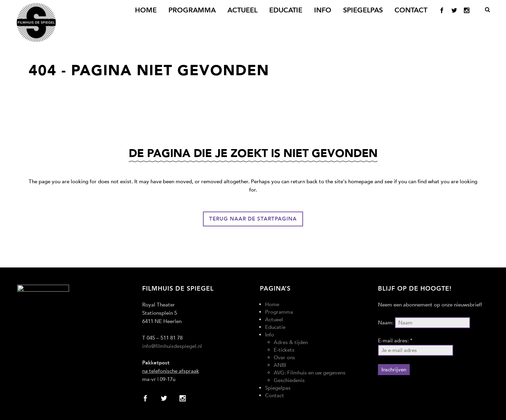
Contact (275, 395)
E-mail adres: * (395, 341)
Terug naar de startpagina (253, 219)
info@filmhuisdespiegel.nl (172, 346)
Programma (279, 312)
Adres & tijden (291, 342)
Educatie (275, 327)
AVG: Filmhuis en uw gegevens (310, 373)
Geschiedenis (289, 380)
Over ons (284, 358)
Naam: (386, 323)
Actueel (274, 320)
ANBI (280, 365)
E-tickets (284, 350)
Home (272, 304)
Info (270, 335)
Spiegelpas (278, 388)
